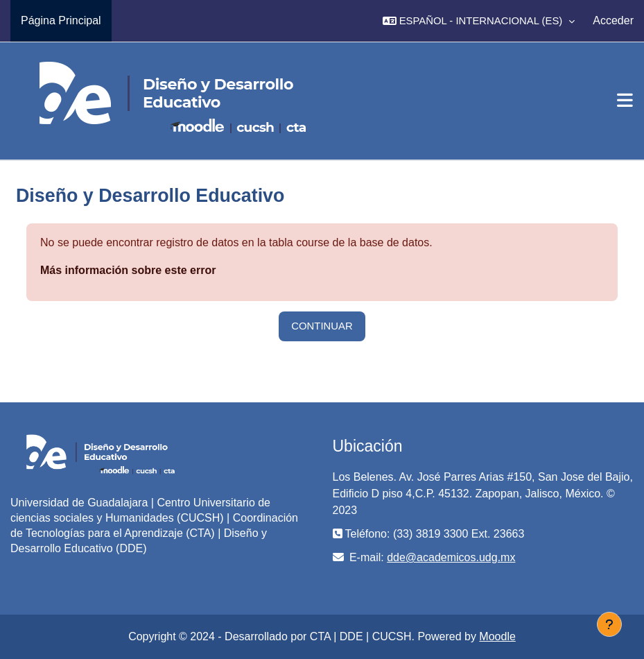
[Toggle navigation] (625, 101)
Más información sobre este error (128, 270)
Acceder (613, 20)
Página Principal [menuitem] (61, 20)
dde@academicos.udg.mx (451, 557)
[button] (479, 21)
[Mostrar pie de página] (609, 624)
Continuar (322, 326)
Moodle (497, 636)
